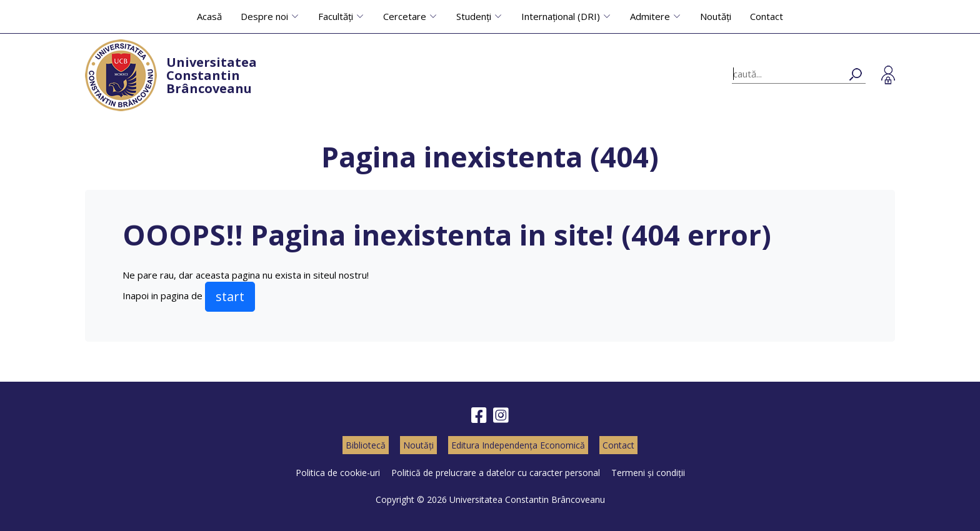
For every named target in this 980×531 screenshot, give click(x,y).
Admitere (650, 16)
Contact (767, 16)
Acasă (209, 16)
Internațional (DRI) (561, 16)
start (230, 296)
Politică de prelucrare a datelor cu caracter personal (496, 473)
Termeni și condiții (648, 473)
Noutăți (716, 16)
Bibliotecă (366, 445)
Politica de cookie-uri (338, 473)
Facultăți (336, 16)
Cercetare (405, 16)
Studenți (474, 16)
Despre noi (264, 16)
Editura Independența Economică (518, 445)
